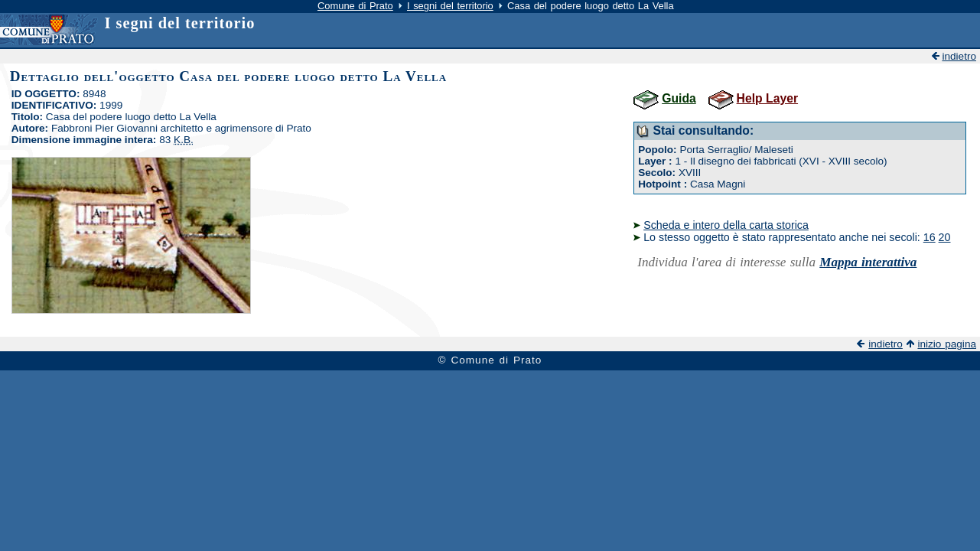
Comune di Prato (355, 6)
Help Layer (767, 98)
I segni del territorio (450, 6)
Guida (679, 98)
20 (945, 237)
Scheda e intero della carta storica (726, 225)
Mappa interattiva (868, 262)
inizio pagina (947, 344)
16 (930, 237)
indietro (959, 56)
